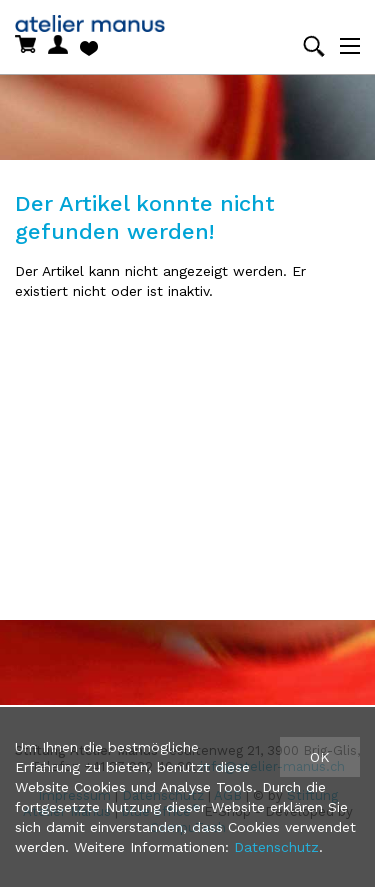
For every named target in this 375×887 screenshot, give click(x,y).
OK (320, 757)
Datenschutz (276, 847)
